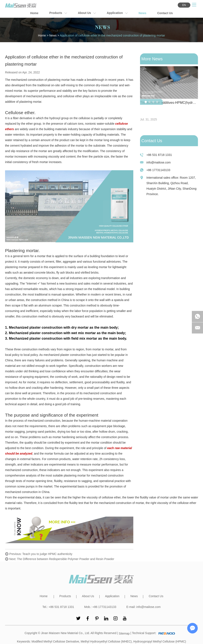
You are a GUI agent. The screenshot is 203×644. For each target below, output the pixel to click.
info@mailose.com (158, 162)
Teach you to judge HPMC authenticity (47, 554)
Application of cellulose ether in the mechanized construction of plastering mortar (112, 35)
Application (117, 13)
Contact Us (165, 13)
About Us (87, 13)
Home (34, 13)
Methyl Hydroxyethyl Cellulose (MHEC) (106, 641)
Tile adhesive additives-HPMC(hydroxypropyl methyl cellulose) (169, 103)
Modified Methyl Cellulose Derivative (55, 641)
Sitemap (124, 633)
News (142, 13)
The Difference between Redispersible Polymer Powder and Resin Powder (65, 559)
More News (152, 59)
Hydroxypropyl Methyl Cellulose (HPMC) (160, 641)
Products (58, 13)
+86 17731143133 (158, 170)
